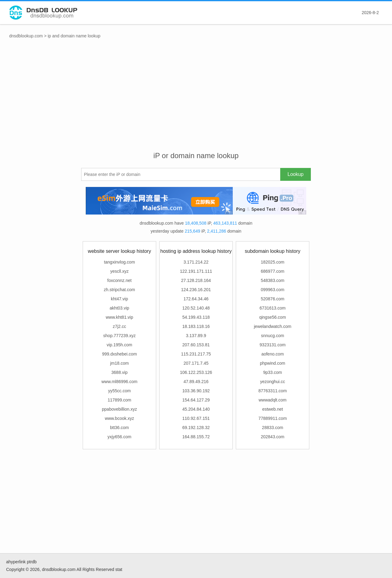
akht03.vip (119, 308)
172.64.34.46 (196, 299)
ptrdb (32, 562)
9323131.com (273, 345)
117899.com (119, 400)
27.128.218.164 (196, 280)
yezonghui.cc (273, 382)
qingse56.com (272, 317)
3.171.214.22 (196, 262)
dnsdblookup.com (26, 36)
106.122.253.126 (196, 372)
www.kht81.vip (119, 317)
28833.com (272, 428)
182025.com (272, 262)
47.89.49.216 (196, 382)
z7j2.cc (119, 326)
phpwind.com (273, 363)
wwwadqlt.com (272, 400)
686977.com (272, 271)
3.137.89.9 (196, 336)
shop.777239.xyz (119, 336)
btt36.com (119, 428)
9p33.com (272, 372)
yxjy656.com (119, 437)
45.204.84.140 (196, 409)
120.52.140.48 (196, 308)
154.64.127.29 (196, 400)
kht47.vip (119, 299)
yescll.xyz (119, 271)
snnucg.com (272, 336)
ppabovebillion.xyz (119, 409)
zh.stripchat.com (119, 290)
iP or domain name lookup (196, 156)
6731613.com (273, 308)
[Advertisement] (196, 101)
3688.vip (120, 372)
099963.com (272, 290)
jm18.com (120, 363)
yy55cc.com (119, 391)
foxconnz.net (119, 280)
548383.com (272, 280)
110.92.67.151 (196, 418)
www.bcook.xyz (119, 418)
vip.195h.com (119, 345)
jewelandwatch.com (273, 326)
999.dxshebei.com (119, 354)
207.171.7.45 (196, 363)
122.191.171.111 (196, 271)
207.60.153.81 (196, 345)
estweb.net (273, 409)
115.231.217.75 (196, 354)
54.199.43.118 (196, 317)
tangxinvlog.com (119, 262)
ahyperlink (16, 562)
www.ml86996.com (119, 382)
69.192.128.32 (196, 428)
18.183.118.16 (196, 326)
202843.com (272, 437)
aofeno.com (272, 354)
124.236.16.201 (196, 290)
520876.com (272, 299)
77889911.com (273, 418)
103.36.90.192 (196, 391)
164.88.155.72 (196, 437)
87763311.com (273, 391)
